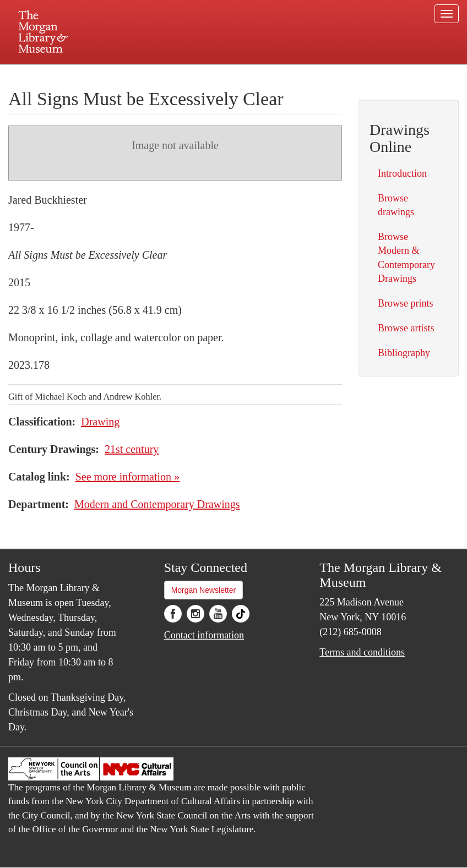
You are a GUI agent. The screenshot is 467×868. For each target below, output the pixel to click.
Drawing (100, 422)
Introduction (402, 173)
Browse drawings (396, 205)
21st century (132, 449)
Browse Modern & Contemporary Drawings (406, 258)
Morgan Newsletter (204, 590)
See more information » (127, 477)
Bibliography (404, 353)
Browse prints (406, 303)
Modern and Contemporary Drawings (157, 504)
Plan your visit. (102, 74)
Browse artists (406, 328)
